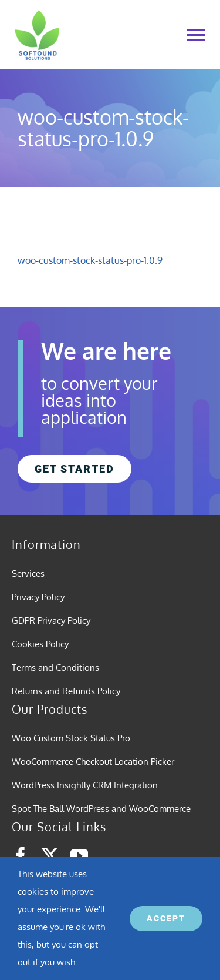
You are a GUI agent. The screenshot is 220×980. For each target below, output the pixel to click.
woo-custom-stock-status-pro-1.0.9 (90, 260)
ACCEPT (166, 918)
